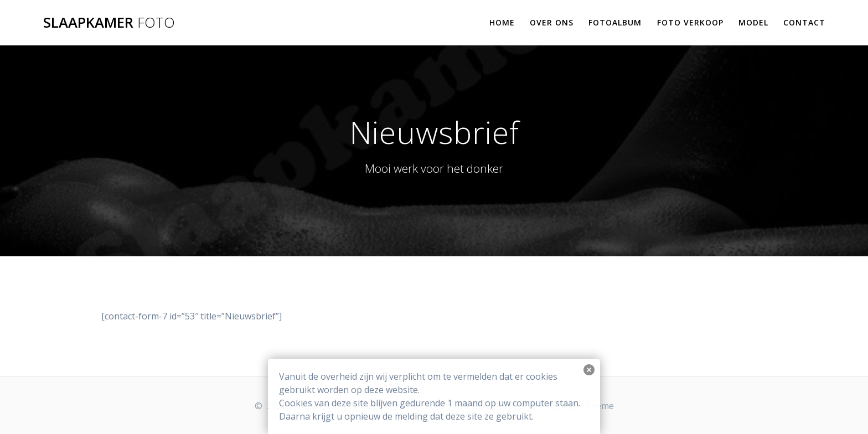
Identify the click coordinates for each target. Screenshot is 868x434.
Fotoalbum (615, 22)
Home (502, 22)
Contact (804, 22)
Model (753, 22)
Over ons (552, 22)
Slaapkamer (109, 23)
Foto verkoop (690, 22)
